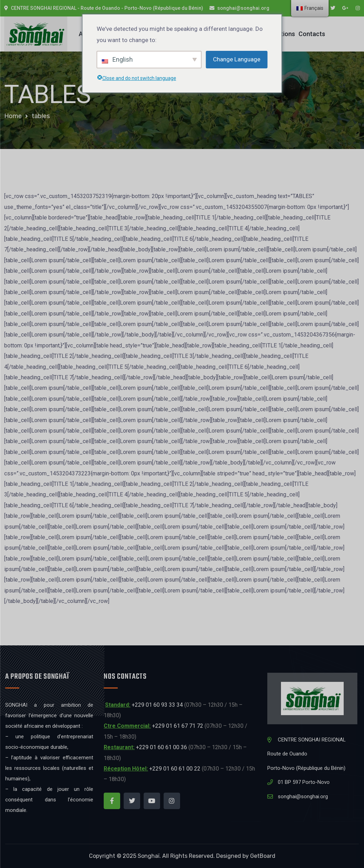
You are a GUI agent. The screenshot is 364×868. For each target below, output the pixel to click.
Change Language (237, 59)
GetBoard (263, 856)
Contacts (312, 34)
